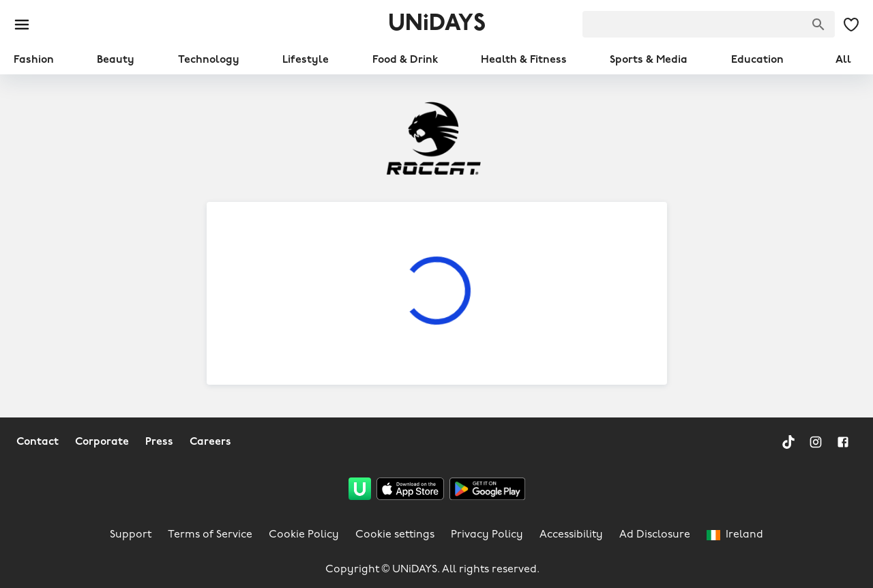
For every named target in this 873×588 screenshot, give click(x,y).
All (843, 60)
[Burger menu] (22, 25)
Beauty (116, 60)
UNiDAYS (437, 24)
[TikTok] (788, 442)
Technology (209, 60)
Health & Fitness (524, 60)
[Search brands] (818, 25)
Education (757, 60)
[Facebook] (843, 442)
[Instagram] (816, 442)
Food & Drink (405, 60)
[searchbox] (709, 24)
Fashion (34, 60)
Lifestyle (306, 60)
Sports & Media (649, 60)
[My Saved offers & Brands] (851, 25)
